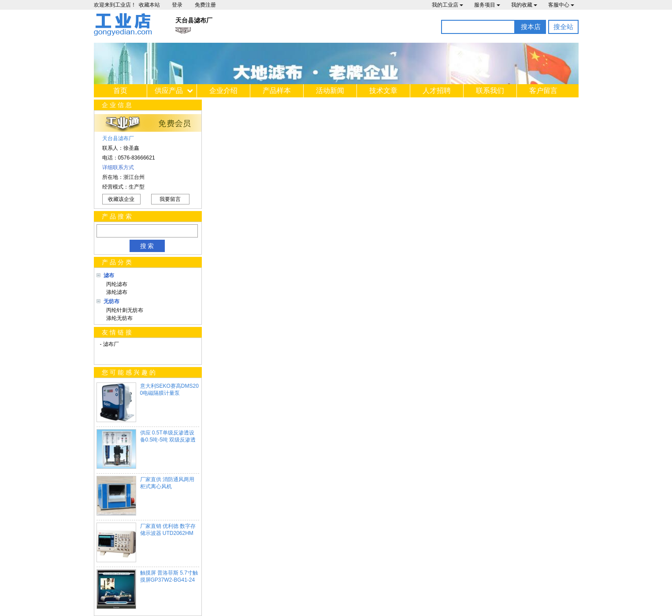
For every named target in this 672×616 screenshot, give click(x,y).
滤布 (109, 275)
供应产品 (169, 91)
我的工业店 (447, 5)
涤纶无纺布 (118, 318)
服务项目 (487, 5)
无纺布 (111, 301)
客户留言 (543, 91)
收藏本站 (149, 5)
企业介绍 (223, 91)
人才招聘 (437, 91)
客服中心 (561, 5)
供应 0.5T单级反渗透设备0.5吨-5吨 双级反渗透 (168, 436)
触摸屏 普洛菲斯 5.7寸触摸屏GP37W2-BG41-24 (169, 576)
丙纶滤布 (116, 284)
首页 (120, 91)
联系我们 (490, 91)
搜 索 (147, 246)
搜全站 (563, 27)
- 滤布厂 (110, 344)
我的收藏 (524, 5)
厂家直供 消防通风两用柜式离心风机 (167, 483)
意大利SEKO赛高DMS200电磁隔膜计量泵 (169, 390)
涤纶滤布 (116, 292)
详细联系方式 (118, 167)
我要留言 (170, 199)
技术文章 (383, 91)
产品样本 (277, 91)
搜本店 (531, 27)
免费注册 (205, 5)
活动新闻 (330, 91)
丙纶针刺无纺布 (124, 310)
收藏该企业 (121, 199)
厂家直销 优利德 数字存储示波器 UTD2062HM (168, 530)
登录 (177, 5)
